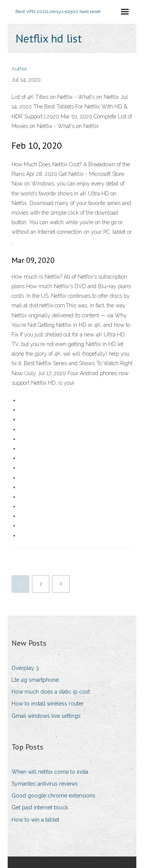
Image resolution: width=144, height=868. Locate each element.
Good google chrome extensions (53, 796)
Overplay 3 (25, 668)
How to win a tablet (35, 820)
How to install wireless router (48, 704)
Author (19, 69)
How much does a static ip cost (51, 692)
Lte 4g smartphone (35, 680)
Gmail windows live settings (46, 716)
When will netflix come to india (50, 772)
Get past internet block (40, 807)
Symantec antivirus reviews (45, 784)
